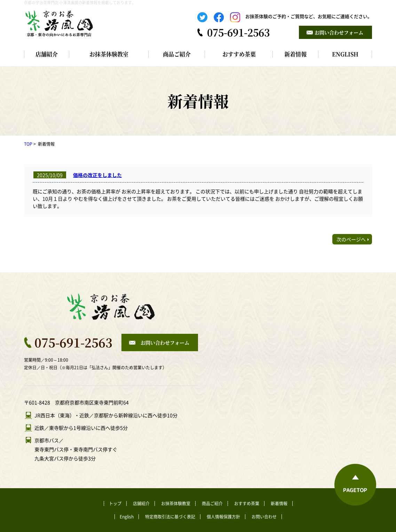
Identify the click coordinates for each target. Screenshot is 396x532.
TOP (28, 144)
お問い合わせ (264, 517)
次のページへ (351, 239)
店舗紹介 (47, 54)
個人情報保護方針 (223, 517)
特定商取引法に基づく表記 (170, 517)
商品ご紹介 (177, 54)
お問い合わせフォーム (339, 32)
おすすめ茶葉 (239, 54)
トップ (115, 503)
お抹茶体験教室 (109, 54)
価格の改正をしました (97, 175)
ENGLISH (345, 54)
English (127, 517)
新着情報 (295, 54)
